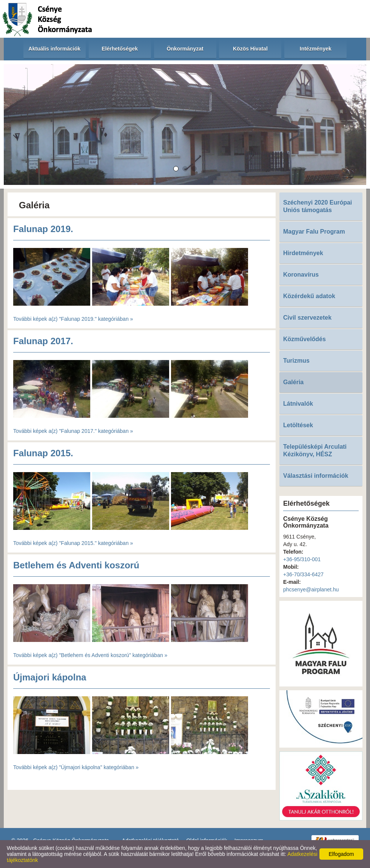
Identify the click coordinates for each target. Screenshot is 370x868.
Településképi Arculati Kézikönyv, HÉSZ (315, 450)
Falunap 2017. (43, 341)
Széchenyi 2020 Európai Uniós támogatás (318, 206)
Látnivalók (298, 404)
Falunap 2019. (43, 229)
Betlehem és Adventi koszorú (76, 565)
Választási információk (316, 476)
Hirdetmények (303, 253)
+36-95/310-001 (302, 559)
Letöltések (298, 425)
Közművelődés (304, 339)
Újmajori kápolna (50, 677)
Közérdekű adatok (309, 296)
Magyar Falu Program (314, 232)
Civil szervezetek (307, 318)
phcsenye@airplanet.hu (311, 589)
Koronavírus (301, 275)
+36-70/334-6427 (303, 574)
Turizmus (296, 361)
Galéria (293, 382)
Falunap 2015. (43, 453)
